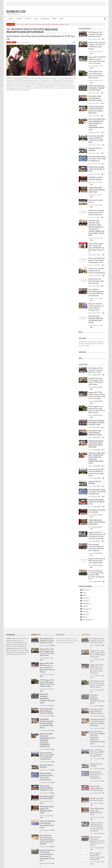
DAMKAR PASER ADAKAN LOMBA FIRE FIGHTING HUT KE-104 (97, 166)
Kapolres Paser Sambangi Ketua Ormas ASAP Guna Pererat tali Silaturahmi (96, 209)
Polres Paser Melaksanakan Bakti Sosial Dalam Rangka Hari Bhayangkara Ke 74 (97, 253)
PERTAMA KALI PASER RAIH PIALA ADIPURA (97, 175)
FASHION (10, 19)
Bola (84, 589)
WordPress (16, 866)
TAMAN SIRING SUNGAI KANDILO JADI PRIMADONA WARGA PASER (97, 186)
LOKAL (36, 19)
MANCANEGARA (45, 19)
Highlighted (85, 597)
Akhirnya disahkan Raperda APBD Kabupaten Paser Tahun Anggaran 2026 (97, 554)
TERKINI (54, 19)
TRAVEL (61, 19)
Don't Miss (85, 591)
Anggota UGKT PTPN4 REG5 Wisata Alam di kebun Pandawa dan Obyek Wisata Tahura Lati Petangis (97, 59)
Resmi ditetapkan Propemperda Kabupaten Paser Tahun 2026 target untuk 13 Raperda (96, 287)
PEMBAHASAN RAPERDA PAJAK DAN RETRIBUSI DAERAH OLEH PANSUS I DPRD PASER (96, 108)
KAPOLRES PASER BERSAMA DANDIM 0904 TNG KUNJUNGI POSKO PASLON (96, 313)
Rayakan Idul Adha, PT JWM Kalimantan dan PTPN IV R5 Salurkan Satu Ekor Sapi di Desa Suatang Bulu (97, 529)
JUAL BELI (28, 19)
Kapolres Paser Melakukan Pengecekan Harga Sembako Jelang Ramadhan (97, 264)
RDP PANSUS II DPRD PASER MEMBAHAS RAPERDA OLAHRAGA (95, 97)
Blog (84, 586)
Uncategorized (86, 613)
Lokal (9, 42)
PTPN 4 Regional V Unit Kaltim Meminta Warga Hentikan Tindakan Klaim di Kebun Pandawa (97, 74)
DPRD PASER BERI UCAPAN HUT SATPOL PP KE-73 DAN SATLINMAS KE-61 (97, 156)
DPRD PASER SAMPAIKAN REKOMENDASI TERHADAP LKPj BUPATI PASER (96, 87)
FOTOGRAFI (19, 19)
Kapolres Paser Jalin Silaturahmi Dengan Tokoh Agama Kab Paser (96, 275)
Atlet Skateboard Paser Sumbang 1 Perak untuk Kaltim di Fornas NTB (96, 34)
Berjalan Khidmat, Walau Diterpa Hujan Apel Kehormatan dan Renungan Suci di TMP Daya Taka (41, 37)
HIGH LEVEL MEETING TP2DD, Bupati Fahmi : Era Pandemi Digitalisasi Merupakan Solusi (96, 301)
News (14, 42)
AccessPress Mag (29, 866)
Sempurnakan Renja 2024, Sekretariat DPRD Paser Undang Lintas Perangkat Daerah (96, 137)
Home (18, 24)
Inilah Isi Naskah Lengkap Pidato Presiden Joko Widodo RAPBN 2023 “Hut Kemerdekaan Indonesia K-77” (97, 241)
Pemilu (84, 610)
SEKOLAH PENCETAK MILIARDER (95, 147)
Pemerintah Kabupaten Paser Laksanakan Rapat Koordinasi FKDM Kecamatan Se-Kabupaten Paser (96, 568)
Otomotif (85, 608)
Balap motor (86, 583)
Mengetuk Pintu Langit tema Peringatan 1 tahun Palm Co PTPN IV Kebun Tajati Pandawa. (96, 45)
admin (20, 42)
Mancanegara (86, 602)
